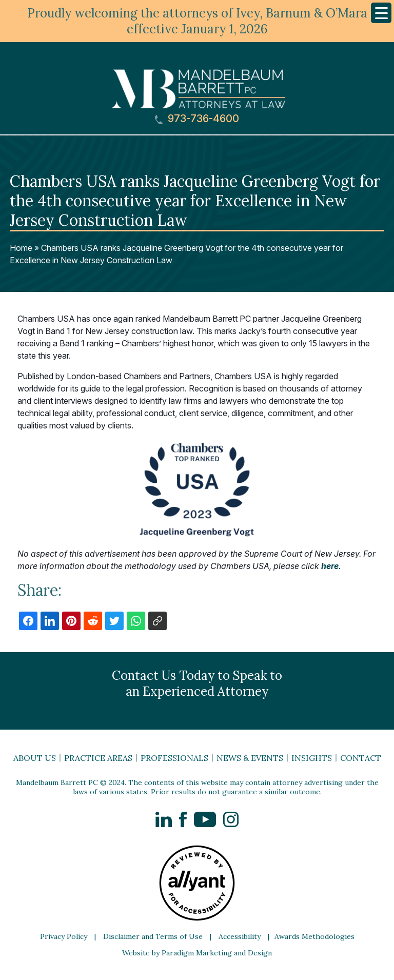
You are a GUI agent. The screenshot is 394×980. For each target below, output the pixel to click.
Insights (312, 758)
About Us (35, 758)
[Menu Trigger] (381, 13)
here (330, 566)
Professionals (174, 758)
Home (21, 248)
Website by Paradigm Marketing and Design (197, 953)
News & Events (250, 758)
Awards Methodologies (314, 936)
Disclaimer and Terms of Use (153, 936)
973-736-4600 (197, 119)
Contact (361, 758)
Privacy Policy (64, 936)
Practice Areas (98, 758)
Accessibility (240, 936)
